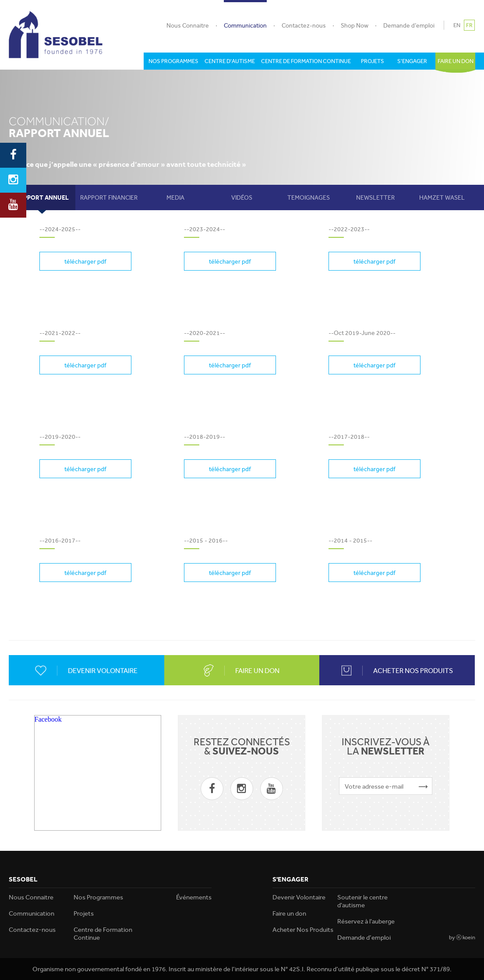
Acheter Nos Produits (303, 930)
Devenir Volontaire (299, 897)
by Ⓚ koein (462, 937)
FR (469, 25)
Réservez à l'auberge (366, 921)
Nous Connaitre (188, 25)
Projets (84, 913)
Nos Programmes (98, 897)
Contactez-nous (304, 25)
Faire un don (289, 913)
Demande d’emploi (409, 25)
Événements (194, 897)
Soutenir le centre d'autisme (362, 901)
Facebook (48, 719)
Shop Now (355, 25)
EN (457, 25)
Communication (245, 25)
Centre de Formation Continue (103, 934)
